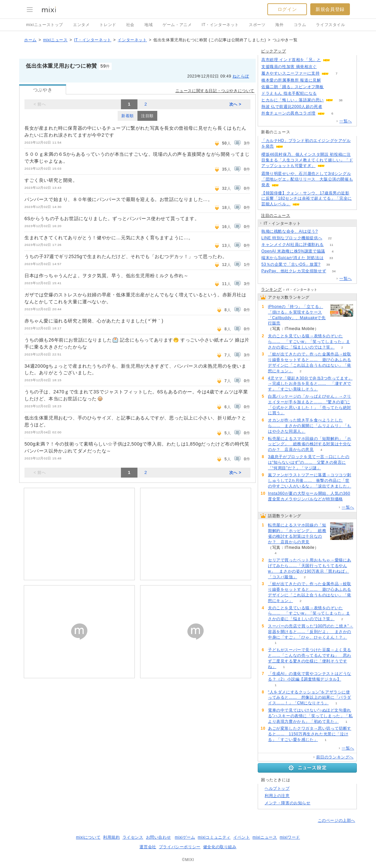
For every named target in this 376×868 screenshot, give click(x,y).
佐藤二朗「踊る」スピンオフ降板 (293, 87)
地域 (149, 25)
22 (330, 238)
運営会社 (148, 847)
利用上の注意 (277, 796)
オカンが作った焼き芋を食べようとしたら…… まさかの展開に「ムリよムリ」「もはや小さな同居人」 (310, 426)
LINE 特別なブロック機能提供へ (292, 238)
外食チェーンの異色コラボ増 (288, 113)
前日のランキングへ (335, 757)
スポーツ (257, 25)
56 (324, 94)
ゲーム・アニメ (177, 25)
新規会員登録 (330, 9)
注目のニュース (276, 216)
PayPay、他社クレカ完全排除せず (294, 271)
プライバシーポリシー (180, 847)
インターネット (132, 40)
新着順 (128, 116)
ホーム (30, 40)
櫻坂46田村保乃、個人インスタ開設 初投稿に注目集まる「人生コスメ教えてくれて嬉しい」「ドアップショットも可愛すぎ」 (307, 160)
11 (331, 245)
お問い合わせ (159, 837)
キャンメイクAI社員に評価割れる (293, 245)
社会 (130, 25)
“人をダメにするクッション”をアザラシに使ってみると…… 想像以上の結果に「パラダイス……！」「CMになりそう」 (310, 698)
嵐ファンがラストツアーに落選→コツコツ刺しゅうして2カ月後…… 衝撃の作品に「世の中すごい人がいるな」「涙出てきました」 (310, 481)
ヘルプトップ (277, 788)
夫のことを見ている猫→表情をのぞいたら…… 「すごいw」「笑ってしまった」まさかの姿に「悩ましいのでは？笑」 (309, 342)
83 (325, 232)
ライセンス (133, 837)
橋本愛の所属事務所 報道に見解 (291, 80)
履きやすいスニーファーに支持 (290, 73)
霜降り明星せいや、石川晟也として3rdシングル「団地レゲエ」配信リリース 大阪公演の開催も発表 (307, 179)
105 (332, 87)
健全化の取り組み (220, 847)
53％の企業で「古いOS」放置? (291, 264)
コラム (300, 25)
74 (324, 67)
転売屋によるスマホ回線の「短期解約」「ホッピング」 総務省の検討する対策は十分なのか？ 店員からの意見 (310, 444)
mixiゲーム (185, 837)
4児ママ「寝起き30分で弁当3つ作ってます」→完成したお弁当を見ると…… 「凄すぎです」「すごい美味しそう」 (310, 384)
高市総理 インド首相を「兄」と (291, 60)
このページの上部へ (337, 820)
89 (338, 60)
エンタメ (81, 25)
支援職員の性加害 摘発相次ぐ (289, 67)
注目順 (147, 116)
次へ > (235, 104)
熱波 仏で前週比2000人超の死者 (292, 107)
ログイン (287, 9)
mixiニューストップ (45, 25)
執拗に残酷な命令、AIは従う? (290, 231)
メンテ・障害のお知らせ (288, 803)
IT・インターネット (220, 25)
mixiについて (88, 837)
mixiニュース (55, 40)
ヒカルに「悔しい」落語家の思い (293, 100)
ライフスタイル (330, 25)
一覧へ (346, 121)
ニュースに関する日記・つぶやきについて (215, 91)
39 (328, 265)
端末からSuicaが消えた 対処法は (292, 258)
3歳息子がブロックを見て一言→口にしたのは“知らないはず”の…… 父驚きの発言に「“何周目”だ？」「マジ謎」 (309, 462)
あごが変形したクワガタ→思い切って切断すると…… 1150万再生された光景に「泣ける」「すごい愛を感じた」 (310, 734)
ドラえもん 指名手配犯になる (289, 93)
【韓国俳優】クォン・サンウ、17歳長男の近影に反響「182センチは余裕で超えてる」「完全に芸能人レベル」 (307, 199)
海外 (279, 25)
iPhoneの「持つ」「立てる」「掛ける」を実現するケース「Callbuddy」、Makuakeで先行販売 (297, 315)
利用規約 (111, 837)
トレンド (108, 25)
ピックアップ (274, 51)
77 (330, 107)
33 (331, 258)
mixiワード (290, 837)
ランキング (271, 289)
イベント (242, 837)
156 (329, 80)
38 (340, 100)
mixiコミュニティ (214, 837)
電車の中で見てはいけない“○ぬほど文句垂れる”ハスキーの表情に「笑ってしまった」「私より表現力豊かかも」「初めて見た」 (310, 716)
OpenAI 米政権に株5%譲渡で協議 (293, 251)
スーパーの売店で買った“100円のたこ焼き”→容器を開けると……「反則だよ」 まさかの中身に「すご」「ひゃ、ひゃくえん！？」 (311, 632)
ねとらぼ (241, 76)
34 (334, 271)
